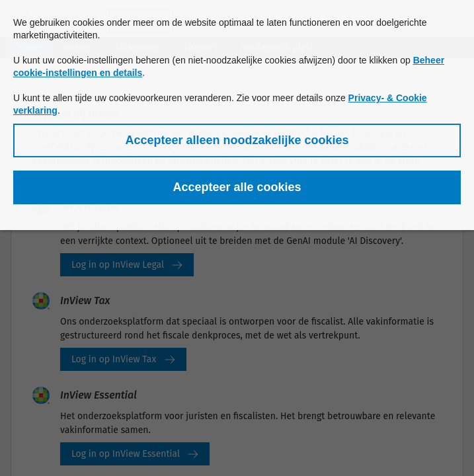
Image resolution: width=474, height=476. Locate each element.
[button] (237, 140)
